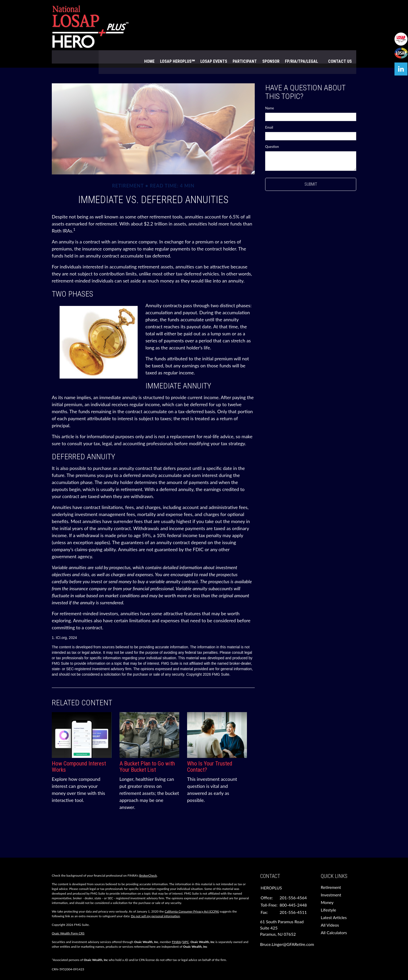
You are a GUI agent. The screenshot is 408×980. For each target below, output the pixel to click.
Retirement (331, 874)
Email (269, 114)
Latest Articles (334, 904)
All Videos (330, 912)
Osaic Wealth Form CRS (68, 920)
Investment (331, 882)
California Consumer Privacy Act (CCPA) (192, 898)
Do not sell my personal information (155, 903)
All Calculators (334, 919)
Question (272, 134)
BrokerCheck (148, 862)
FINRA (177, 929)
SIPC (186, 929)
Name (270, 95)
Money (327, 889)
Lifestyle (329, 897)
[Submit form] (311, 171)
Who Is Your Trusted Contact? (210, 753)
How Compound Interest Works (79, 753)
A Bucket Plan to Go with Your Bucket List (147, 753)
